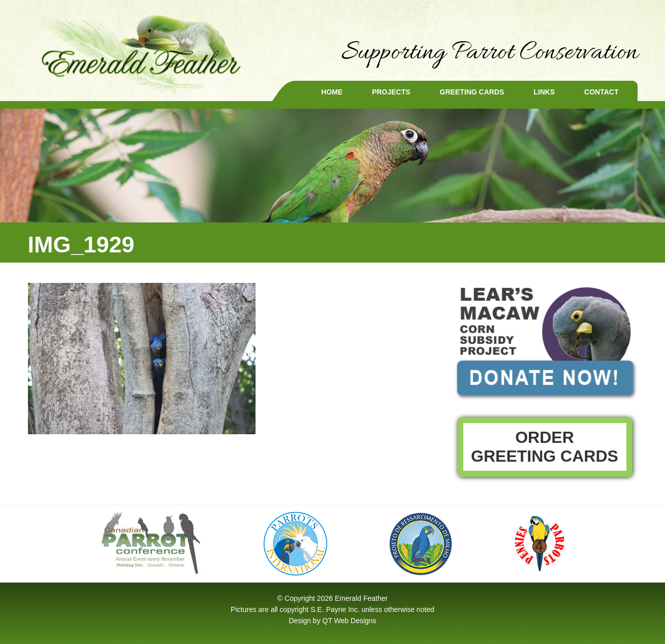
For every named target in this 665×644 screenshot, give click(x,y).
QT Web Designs (350, 621)
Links (544, 92)
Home (332, 92)
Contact (601, 92)
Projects (391, 92)
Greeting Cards (472, 92)
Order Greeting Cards (545, 447)
